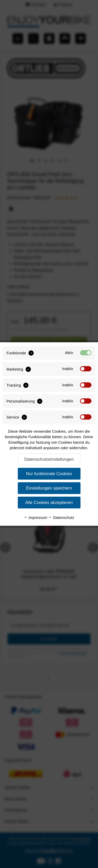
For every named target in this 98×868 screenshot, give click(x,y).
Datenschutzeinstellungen (49, 459)
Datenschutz (61, 518)
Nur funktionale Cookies (49, 474)
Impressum (36, 518)
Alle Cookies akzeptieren (49, 503)
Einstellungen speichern (49, 488)
